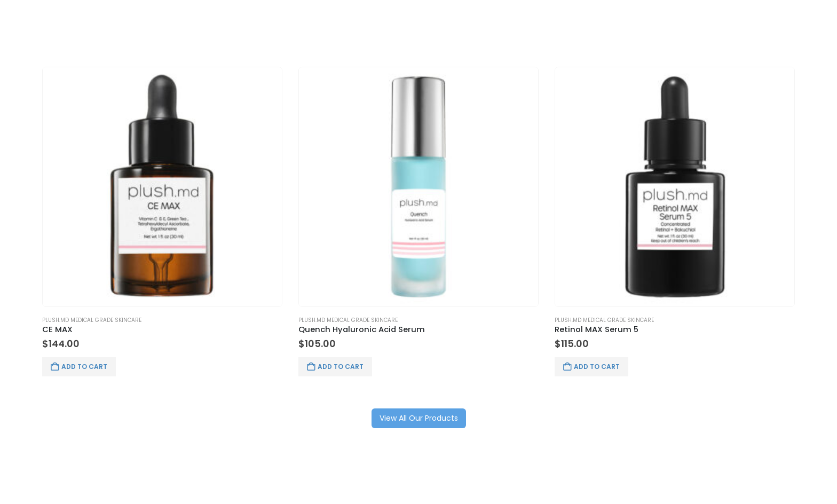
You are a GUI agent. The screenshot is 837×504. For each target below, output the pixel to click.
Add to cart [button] (84, 367)
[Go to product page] (162, 187)
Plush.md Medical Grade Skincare (92, 320)
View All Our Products (419, 418)
